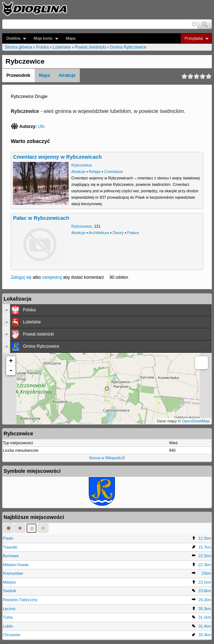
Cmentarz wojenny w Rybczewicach (57, 157)
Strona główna (18, 47)
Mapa (71, 38)
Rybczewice (82, 165)
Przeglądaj (194, 38)
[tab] (107, 310)
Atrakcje (67, 75)
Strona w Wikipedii (107, 458)
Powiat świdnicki (90, 47)
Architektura (99, 233)
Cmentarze (114, 172)
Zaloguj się (21, 277)
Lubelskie (62, 47)
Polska (42, 47)
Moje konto (44, 38)
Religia (95, 172)
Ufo (41, 127)
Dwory (118, 233)
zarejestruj (52, 277)
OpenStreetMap (196, 421)
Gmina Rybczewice (128, 47)
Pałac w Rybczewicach (41, 218)
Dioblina (14, 38)
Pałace (133, 233)
